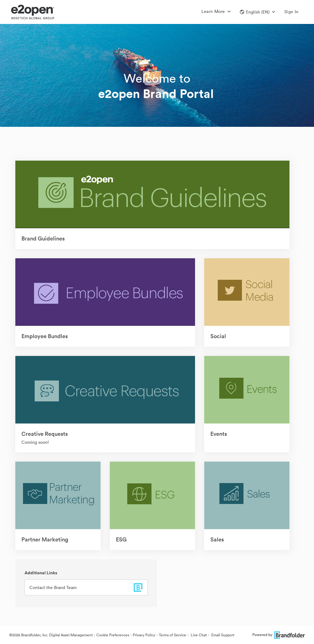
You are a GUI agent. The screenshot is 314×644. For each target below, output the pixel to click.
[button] (257, 12)
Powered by (279, 635)
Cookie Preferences (113, 635)
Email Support (222, 635)
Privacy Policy (144, 635)
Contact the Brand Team (53, 587)
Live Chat (198, 635)
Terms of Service (172, 635)
